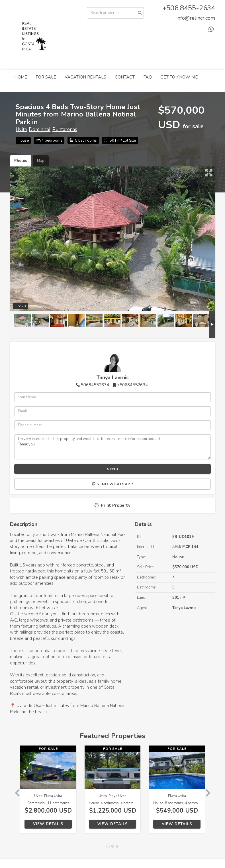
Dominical (40, 129)
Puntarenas (65, 129)
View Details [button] (48, 824)
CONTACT (125, 77)
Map (41, 161)
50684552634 (95, 385)
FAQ (148, 77)
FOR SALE (46, 77)
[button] (15, 792)
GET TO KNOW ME (179, 77)
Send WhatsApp (113, 484)
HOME (21, 77)
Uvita (21, 129)
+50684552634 (132, 385)
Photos (21, 161)
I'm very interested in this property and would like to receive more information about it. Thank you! (113, 447)
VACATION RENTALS (85, 77)
